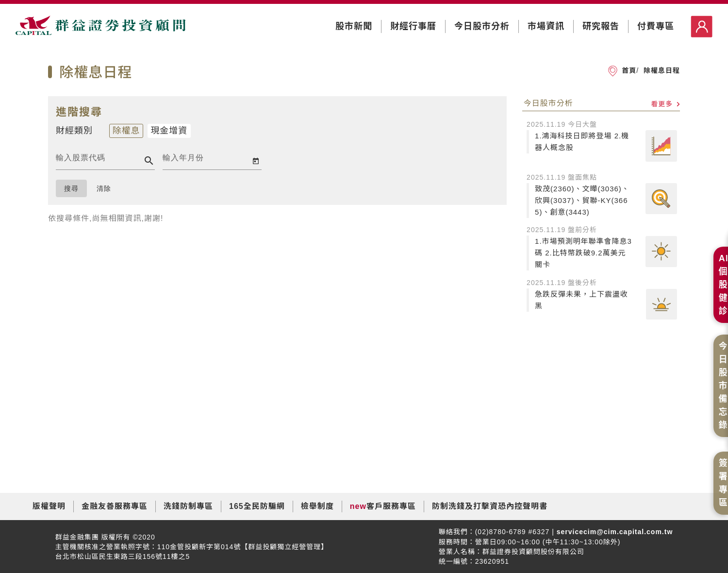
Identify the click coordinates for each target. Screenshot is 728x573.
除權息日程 (661, 70)
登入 (702, 26)
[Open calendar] (256, 161)
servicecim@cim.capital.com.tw (613, 532)
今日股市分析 (482, 26)
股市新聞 (354, 26)
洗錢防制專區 (188, 506)
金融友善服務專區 (115, 506)
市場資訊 (546, 26)
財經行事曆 (413, 26)
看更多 (665, 104)
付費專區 (656, 26)
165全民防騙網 (257, 506)
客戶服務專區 (391, 506)
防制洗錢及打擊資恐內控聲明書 (490, 506)
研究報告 (601, 26)
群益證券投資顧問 (100, 27)
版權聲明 (49, 506)
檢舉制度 (317, 506)
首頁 (629, 70)
